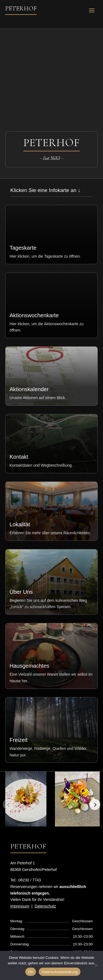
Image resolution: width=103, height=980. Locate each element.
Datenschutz (45, 906)
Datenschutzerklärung (59, 972)
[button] (95, 804)
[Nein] (96, 965)
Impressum (20, 906)
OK (31, 972)
